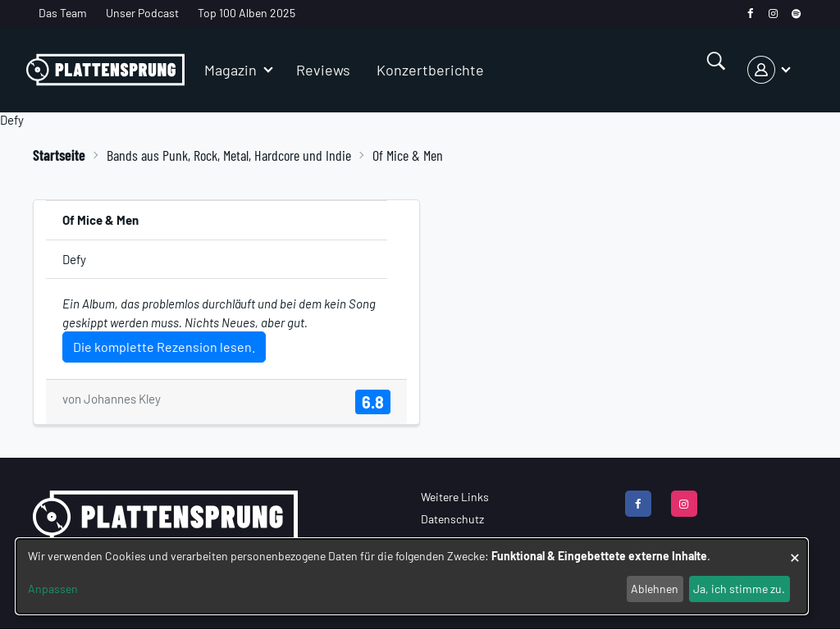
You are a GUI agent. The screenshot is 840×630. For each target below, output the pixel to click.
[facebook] (750, 14)
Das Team (63, 13)
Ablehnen (655, 589)
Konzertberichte (430, 70)
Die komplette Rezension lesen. (164, 347)
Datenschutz (452, 519)
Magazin (231, 70)
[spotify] (796, 14)
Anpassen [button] (53, 589)
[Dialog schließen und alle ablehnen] (795, 549)
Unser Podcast (142, 13)
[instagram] (773, 14)
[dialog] (412, 576)
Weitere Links (455, 497)
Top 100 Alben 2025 (247, 13)
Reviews (323, 70)
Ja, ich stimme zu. (739, 589)
